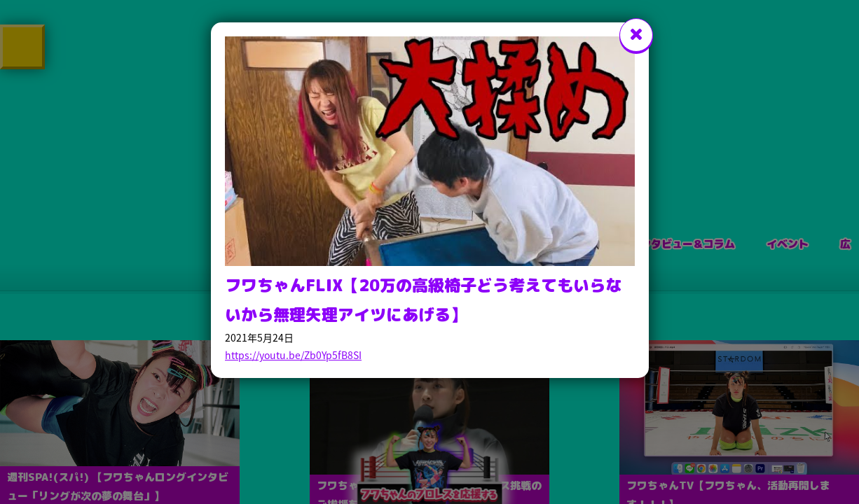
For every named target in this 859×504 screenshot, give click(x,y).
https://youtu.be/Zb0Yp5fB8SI (293, 355)
